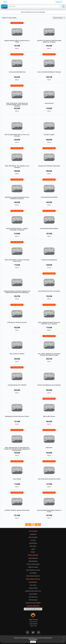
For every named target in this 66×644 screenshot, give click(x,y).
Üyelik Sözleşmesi (33, 558)
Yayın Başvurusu (33, 597)
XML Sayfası (33, 546)
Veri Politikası (33, 573)
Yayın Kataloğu (33, 594)
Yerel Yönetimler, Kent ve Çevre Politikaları (33, 12)
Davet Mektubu (33, 582)
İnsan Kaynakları (33, 537)
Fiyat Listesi (33, 585)
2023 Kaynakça (33, 600)
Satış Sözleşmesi (33, 561)
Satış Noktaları (33, 543)
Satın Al (17, 48)
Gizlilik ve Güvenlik (33, 567)
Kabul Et (33, 642)
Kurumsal (33, 540)
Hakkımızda (33, 534)
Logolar (33, 549)
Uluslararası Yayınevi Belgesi (33, 603)
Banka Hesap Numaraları (33, 576)
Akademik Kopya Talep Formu (33, 591)
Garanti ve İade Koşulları (33, 564)
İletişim (33, 552)
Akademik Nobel (33, 588)
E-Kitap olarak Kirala (17, 23)
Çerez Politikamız (33, 639)
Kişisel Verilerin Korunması (33, 570)
